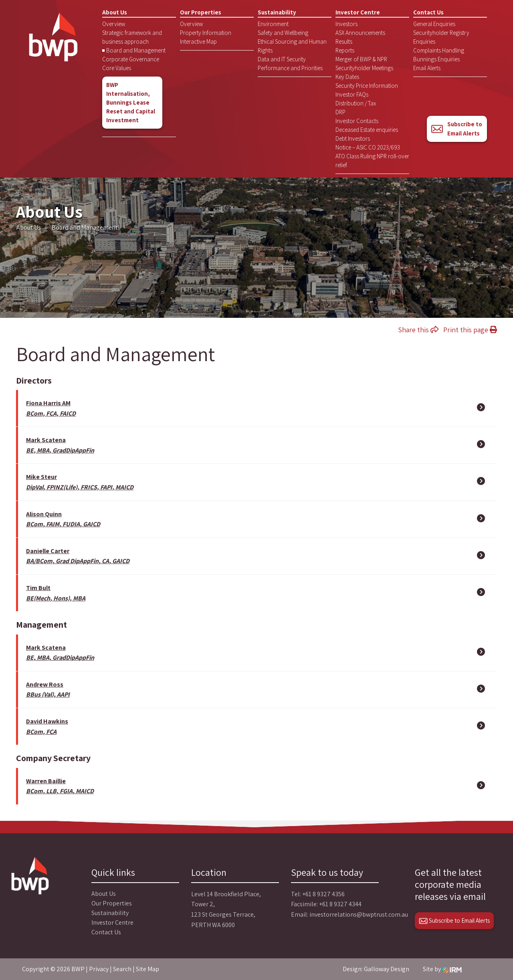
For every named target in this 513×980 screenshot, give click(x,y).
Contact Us (428, 12)
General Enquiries (434, 24)
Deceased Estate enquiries (367, 130)
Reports (345, 50)
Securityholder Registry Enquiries (441, 37)
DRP (340, 112)
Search (122, 969)
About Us (115, 12)
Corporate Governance (131, 59)
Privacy (99, 969)
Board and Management (136, 50)
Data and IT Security (282, 59)
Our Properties (201, 12)
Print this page (470, 330)
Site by (442, 969)
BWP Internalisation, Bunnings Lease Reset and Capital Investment (131, 102)
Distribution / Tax (356, 103)
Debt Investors (353, 138)
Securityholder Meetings (364, 68)
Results (344, 41)
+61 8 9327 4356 (323, 894)
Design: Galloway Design (376, 969)
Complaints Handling (439, 50)
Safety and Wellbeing (283, 33)
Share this (418, 330)
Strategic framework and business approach (132, 37)
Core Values (117, 68)
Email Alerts (427, 68)
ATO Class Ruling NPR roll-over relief (372, 161)
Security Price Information (367, 86)
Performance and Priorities (290, 68)
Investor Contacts (357, 121)
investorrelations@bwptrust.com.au (359, 914)
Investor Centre (358, 12)
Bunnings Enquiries (436, 59)
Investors (346, 24)
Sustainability (277, 12)
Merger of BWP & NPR (361, 59)
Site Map (147, 969)
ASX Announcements (360, 33)
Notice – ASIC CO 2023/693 (368, 147)
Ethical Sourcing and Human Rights (292, 46)
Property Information (206, 33)
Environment (273, 24)
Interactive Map (198, 41)
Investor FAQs (352, 94)
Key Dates (347, 77)
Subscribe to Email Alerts (456, 129)
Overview (114, 24)
